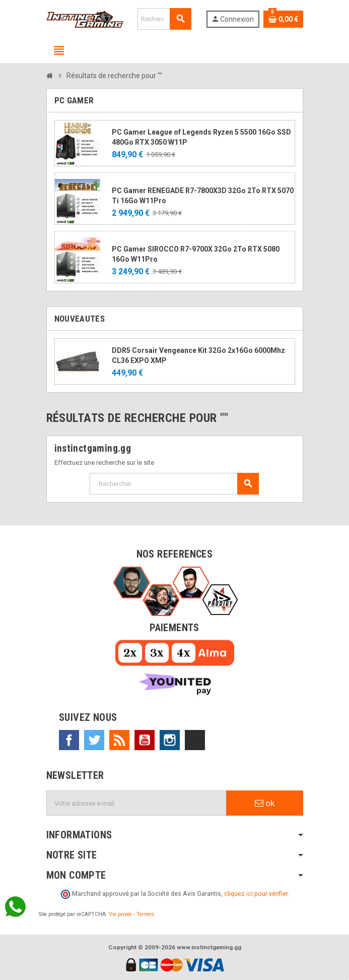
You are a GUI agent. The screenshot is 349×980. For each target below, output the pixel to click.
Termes (145, 914)
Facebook (69, 740)
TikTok (195, 740)
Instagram (170, 740)
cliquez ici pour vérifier (256, 894)
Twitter (94, 740)
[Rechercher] (164, 19)
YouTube (145, 740)
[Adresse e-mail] (136, 803)
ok (265, 803)
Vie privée (120, 914)
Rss (119, 740)
